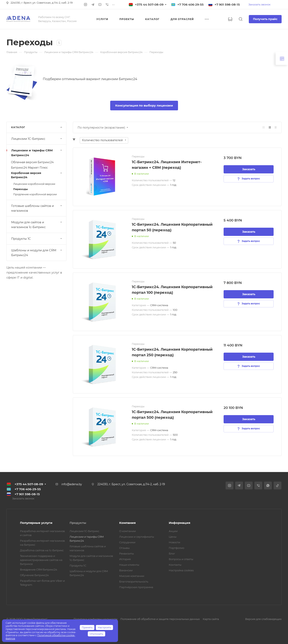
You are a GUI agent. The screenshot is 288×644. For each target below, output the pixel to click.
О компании (127, 531)
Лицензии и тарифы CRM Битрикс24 (37, 153)
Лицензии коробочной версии (34, 184)
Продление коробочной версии (35, 194)
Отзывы (124, 548)
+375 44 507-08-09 (149, 5)
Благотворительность (134, 582)
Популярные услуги (36, 523)
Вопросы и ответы (181, 559)
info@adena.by (72, 484)
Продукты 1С (37, 239)
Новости (174, 542)
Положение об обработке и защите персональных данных (160, 619)
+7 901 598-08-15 (227, 5)
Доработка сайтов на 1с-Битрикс (42, 550)
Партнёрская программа (136, 587)
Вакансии (126, 570)
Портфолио (176, 548)
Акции (173, 531)
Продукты (78, 523)
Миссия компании (132, 576)
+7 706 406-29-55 (190, 5)
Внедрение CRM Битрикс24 (39, 570)
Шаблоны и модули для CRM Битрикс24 (37, 253)
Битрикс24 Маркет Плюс (29, 168)
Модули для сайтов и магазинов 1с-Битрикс (37, 225)
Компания (127, 523)
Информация (179, 523)
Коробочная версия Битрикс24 (37, 175)
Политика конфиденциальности (95, 619)
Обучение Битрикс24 (34, 575)
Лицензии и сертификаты (137, 537)
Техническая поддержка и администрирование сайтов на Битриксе (41, 560)
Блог (172, 553)
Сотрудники (127, 542)
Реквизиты (126, 553)
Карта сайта (211, 619)
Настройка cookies (181, 570)
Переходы (20, 189)
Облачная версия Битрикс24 (32, 162)
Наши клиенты (129, 565)
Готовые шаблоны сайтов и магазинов (37, 208)
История (125, 559)
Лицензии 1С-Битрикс (37, 139)
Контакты (175, 565)
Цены (173, 537)
